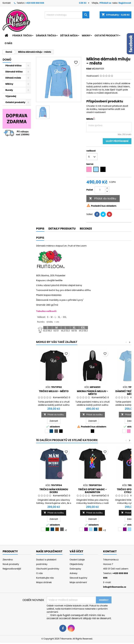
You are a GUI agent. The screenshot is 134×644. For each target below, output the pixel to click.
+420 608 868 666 (35, 3)
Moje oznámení (78, 582)
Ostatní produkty (107, 36)
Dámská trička (46, 36)
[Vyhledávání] (67, 15)
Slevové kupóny (78, 578)
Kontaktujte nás (45, 578)
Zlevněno (8, 560)
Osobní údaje (77, 560)
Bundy (9, 90)
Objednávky (76, 564)
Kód (89, 69)
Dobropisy (75, 569)
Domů (7, 60)
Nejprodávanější (12, 569)
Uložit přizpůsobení (117, 141)
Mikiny (86, 36)
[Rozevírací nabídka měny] (85, 3)
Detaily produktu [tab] (62, 229)
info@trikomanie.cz (115, 587)
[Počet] (100, 190)
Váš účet (76, 551)
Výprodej (11, 96)
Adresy (74, 573)
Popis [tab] (40, 229)
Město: (91, 119)
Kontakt (7, 3)
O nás (8, 43)
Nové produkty (11, 564)
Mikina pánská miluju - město (93, 393)
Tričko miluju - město (54, 391)
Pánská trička (22, 36)
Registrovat (125, 3)
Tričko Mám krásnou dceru (54, 491)
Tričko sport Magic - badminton (92, 491)
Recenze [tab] (86, 229)
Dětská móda (69, 36)
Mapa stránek (44, 582)
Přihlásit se (105, 3)
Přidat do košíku (103, 198)
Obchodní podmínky (48, 569)
